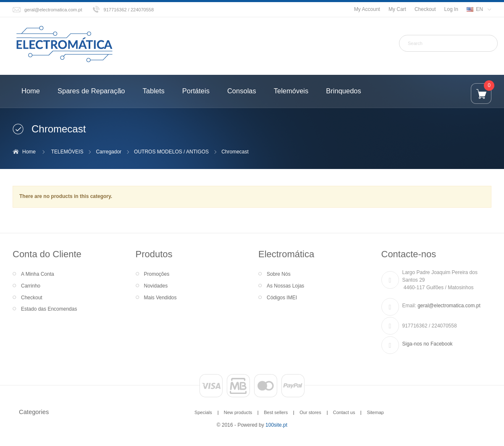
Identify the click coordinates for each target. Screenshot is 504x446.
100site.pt (276, 425)
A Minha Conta (38, 274)
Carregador (109, 152)
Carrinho (31, 286)
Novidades (156, 286)
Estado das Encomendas (49, 309)
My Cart (397, 9)
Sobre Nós (279, 274)
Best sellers (276, 412)
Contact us (344, 412)
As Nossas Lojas (285, 286)
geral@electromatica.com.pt (53, 10)
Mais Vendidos (160, 298)
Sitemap (375, 412)
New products (238, 412)
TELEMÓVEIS (67, 152)
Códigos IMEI (282, 298)
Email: (409, 306)
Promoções (157, 274)
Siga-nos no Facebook (428, 344)
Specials (203, 412)
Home (29, 152)
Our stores (310, 412)
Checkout (425, 9)
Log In (451, 9)
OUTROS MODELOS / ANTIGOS (171, 152)
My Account (367, 9)
